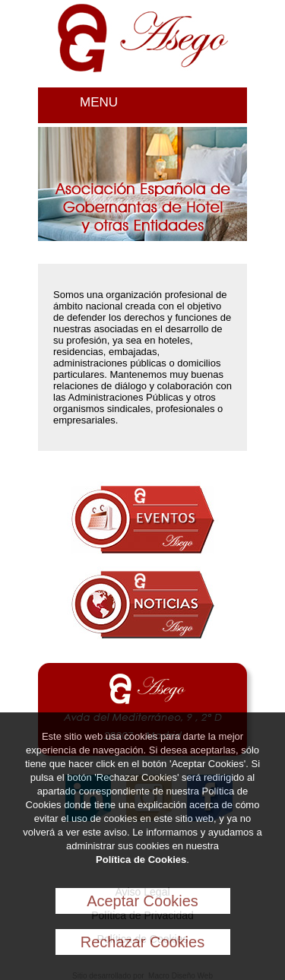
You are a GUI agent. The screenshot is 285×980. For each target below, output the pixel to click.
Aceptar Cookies (142, 901)
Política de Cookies (141, 859)
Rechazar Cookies (142, 942)
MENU (99, 102)
